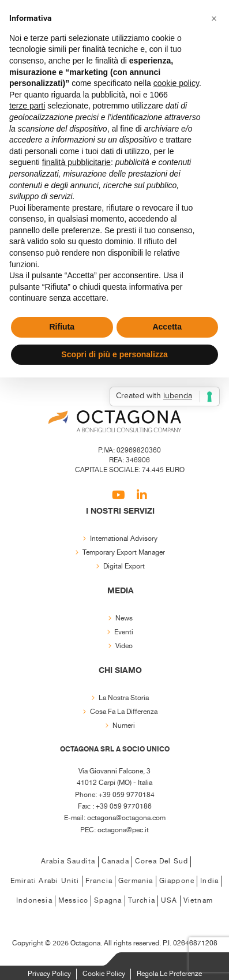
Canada (115, 861)
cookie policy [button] (176, 83)
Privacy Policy (49, 974)
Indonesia (34, 901)
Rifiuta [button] (62, 327)
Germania (136, 881)
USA (169, 901)
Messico (73, 901)
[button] (214, 18)
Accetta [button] (167, 327)
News (124, 618)
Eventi (124, 632)
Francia (99, 881)
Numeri (124, 726)
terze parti (27, 106)
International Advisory (124, 539)
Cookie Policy (104, 974)
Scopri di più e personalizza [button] (114, 354)
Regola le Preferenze (169, 974)
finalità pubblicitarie (76, 162)
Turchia (142, 901)
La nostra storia (124, 698)
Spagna (108, 901)
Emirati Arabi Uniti (45, 881)
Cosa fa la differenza (124, 712)
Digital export (124, 566)
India (209, 881)
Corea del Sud (162, 861)
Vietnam (198, 901)
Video (124, 646)
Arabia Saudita (68, 861)
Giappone (177, 881)
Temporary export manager (124, 553)
